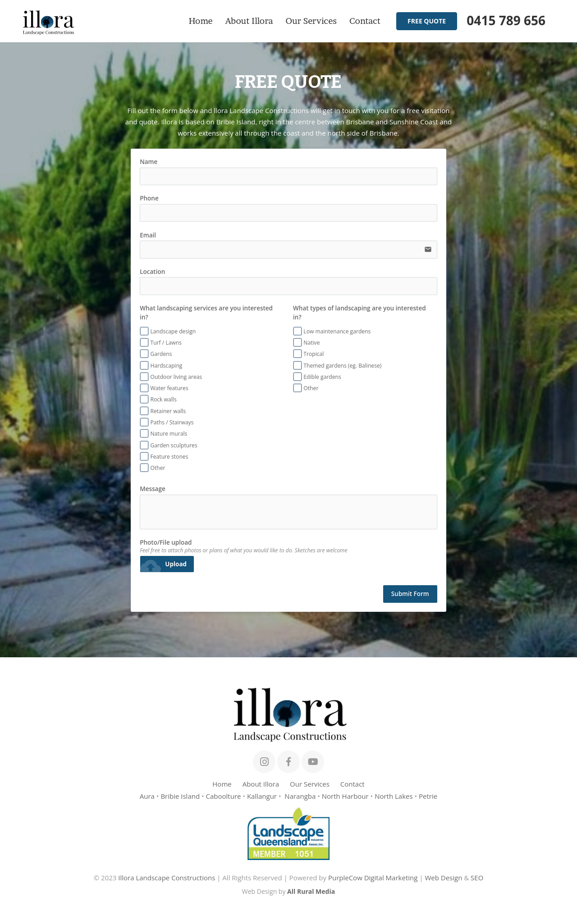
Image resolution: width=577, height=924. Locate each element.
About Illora (261, 784)
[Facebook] (288, 762)
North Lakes (394, 796)
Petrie (428, 796)
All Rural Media (311, 891)
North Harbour (345, 796)
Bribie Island (180, 796)
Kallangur (262, 796)
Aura (147, 796)
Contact (353, 784)
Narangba (300, 796)
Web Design (443, 878)
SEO (477, 878)
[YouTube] (313, 762)
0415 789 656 (506, 20)
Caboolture (224, 796)
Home (222, 784)
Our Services (310, 784)
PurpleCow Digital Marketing (373, 878)
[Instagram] (264, 762)
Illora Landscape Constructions (167, 878)
